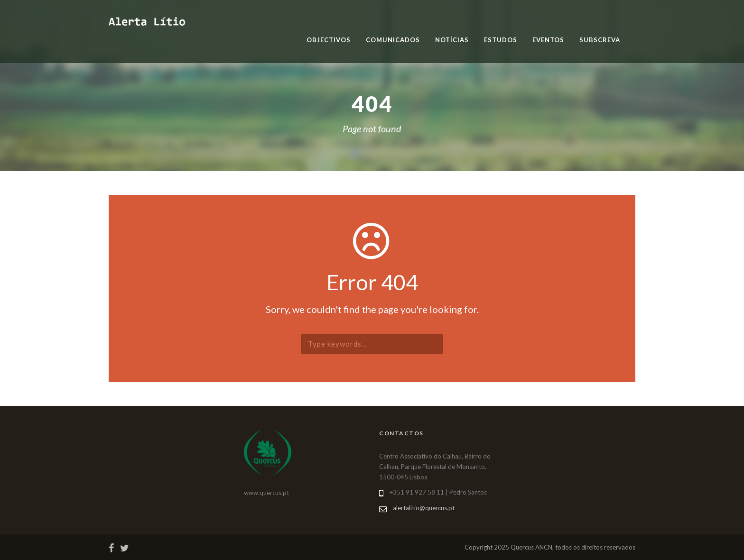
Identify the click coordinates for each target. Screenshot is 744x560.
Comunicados (393, 40)
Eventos (548, 40)
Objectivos (329, 40)
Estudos (501, 40)
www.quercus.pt (266, 493)
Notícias (452, 40)
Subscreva (600, 40)
